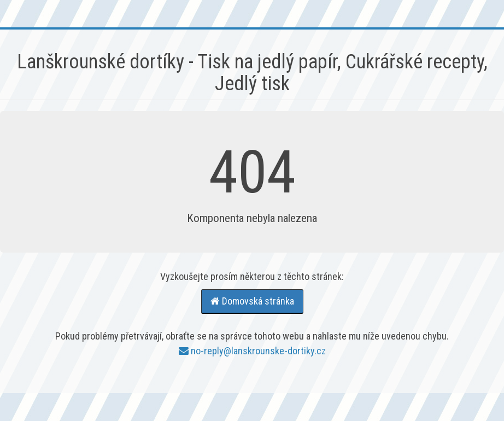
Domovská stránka (252, 301)
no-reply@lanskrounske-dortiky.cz (252, 351)
